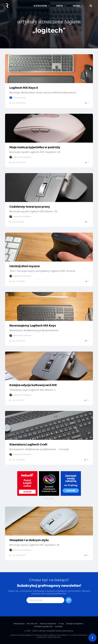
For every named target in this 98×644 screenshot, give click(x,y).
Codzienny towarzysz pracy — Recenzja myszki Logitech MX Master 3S (49, 200)
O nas (61, 623)
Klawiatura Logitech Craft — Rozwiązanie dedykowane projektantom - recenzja (49, 438)
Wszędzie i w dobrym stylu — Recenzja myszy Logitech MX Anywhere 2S (49, 533)
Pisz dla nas (32, 623)
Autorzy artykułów (48, 623)
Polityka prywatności (43, 626)
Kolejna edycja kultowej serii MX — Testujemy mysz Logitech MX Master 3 (49, 378)
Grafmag (41, 631)
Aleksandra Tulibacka (20, 157)
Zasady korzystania (74, 623)
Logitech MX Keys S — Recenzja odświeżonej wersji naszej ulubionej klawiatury (49, 81)
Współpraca (19, 623)
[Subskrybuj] (69, 600)
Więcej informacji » (55, 637)
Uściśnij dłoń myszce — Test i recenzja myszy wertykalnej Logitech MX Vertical (49, 260)
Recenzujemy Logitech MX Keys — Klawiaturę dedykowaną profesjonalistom (49, 319)
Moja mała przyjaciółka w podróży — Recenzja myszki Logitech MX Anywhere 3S (49, 141)
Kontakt (59, 626)
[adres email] (45, 600)
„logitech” (49, 30)
